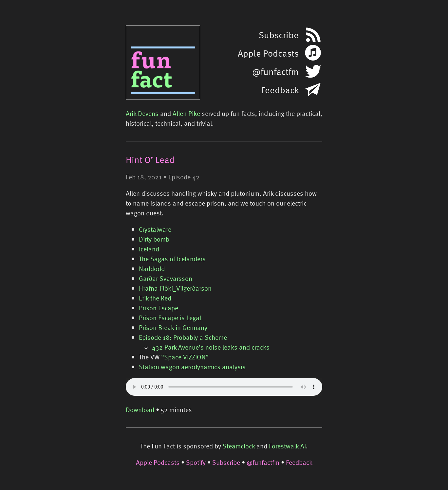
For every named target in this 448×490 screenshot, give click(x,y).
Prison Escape (159, 308)
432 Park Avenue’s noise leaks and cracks (211, 347)
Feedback (299, 462)
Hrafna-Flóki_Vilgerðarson (175, 288)
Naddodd (152, 268)
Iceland (149, 249)
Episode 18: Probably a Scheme (183, 337)
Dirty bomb (154, 239)
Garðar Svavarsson (166, 278)
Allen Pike (186, 113)
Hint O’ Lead (150, 159)
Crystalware (155, 229)
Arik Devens (142, 113)
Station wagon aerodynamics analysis (192, 367)
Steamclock (239, 446)
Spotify (196, 462)
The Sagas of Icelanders (172, 259)
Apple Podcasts (158, 462)
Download (140, 409)
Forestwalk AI (287, 446)
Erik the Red (155, 298)
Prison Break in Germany (173, 327)
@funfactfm (263, 462)
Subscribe (226, 462)
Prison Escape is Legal (170, 318)
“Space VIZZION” (185, 357)
